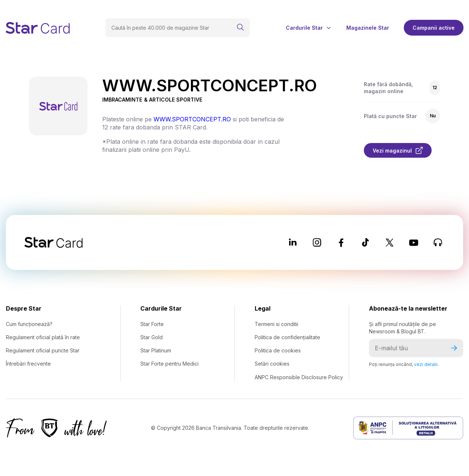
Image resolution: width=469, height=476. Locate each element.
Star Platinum (156, 350)
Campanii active (434, 28)
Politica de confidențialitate (287, 337)
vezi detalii (426, 364)
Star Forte (152, 324)
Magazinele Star (368, 28)
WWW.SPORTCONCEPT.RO (192, 119)
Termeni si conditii (276, 324)
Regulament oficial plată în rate (43, 337)
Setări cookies (272, 364)
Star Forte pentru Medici (169, 364)
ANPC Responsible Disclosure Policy (299, 377)
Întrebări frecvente (28, 364)
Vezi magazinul (398, 150)
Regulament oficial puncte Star (43, 350)
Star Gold (152, 337)
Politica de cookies (278, 350)
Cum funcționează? (29, 324)
